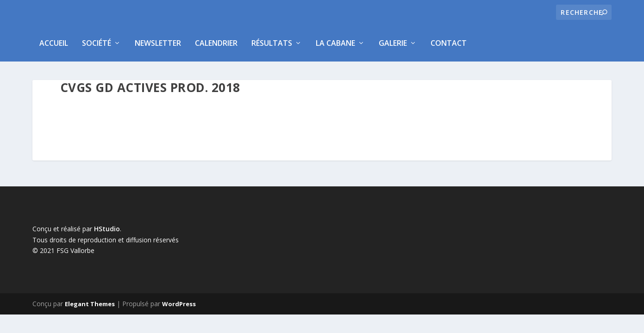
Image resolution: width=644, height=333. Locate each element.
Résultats (272, 43)
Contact (449, 43)
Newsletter (158, 43)
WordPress (179, 304)
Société (97, 43)
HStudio (107, 229)
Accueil (54, 43)
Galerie (393, 43)
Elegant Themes (90, 304)
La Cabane (335, 43)
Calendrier (216, 43)
